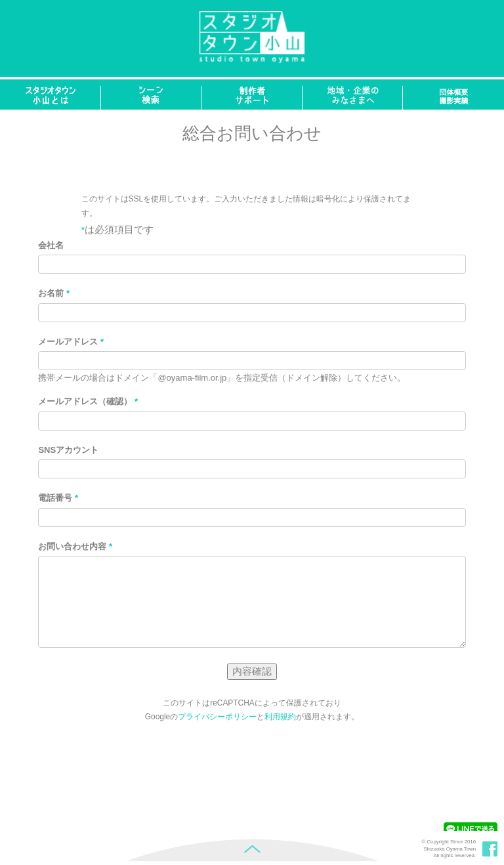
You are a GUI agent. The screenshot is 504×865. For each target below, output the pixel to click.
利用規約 (280, 717)
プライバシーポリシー (217, 717)
